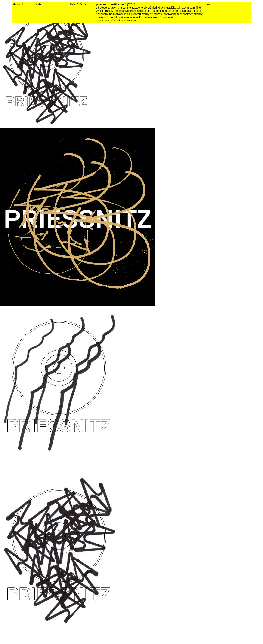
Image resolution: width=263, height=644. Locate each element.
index (39, 4)
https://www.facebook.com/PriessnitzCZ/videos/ (144, 17)
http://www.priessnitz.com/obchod (117, 21)
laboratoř (17, 4)
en (208, 4)
